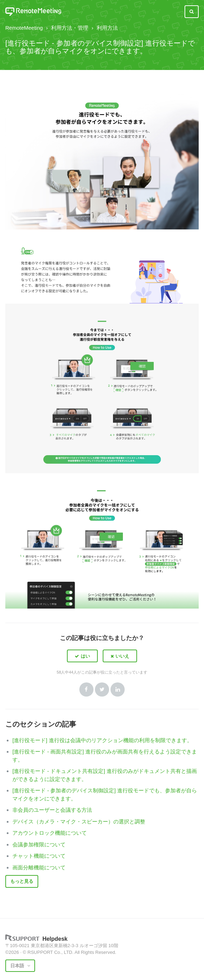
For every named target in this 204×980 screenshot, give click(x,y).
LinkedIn (118, 689)
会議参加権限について (39, 844)
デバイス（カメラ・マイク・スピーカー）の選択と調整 (79, 821)
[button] (82, 656)
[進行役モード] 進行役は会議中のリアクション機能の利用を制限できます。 (102, 740)
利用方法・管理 (70, 28)
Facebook (86, 689)
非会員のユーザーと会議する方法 (52, 810)
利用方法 (107, 28)
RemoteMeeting (24, 28)
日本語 (18, 966)
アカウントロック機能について (50, 833)
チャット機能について (39, 856)
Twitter (102, 689)
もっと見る (22, 881)
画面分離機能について (39, 867)
